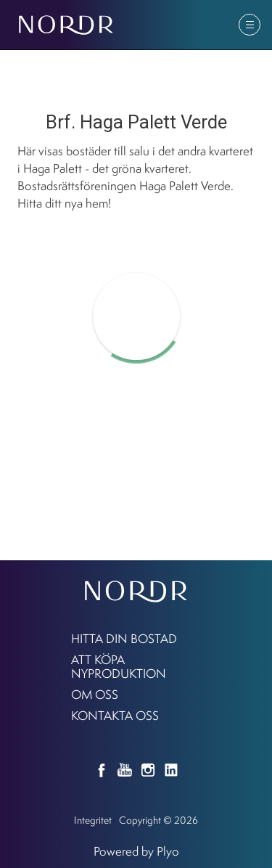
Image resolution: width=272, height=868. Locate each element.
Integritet (93, 820)
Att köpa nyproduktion (119, 666)
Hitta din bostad (124, 638)
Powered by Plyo (136, 851)
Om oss (95, 694)
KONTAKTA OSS (115, 715)
